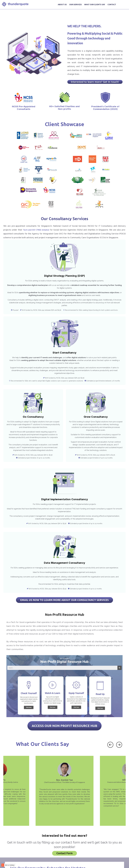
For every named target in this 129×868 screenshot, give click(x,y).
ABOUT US (62, 5)
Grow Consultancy (96, 411)
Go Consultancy (33, 411)
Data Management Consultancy (97, 489)
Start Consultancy (64, 347)
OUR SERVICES (75, 5)
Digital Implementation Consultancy (32, 493)
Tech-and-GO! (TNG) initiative (36, 221)
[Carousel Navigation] (115, 725)
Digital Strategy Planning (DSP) (65, 267)
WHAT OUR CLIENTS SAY (95, 5)
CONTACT (112, 5)
